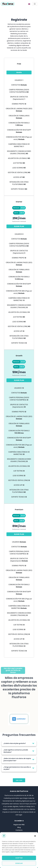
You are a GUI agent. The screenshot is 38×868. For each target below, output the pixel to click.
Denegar (19, 863)
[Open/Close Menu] (35, 4)
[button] (35, 836)
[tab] (19, 743)
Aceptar (19, 858)
